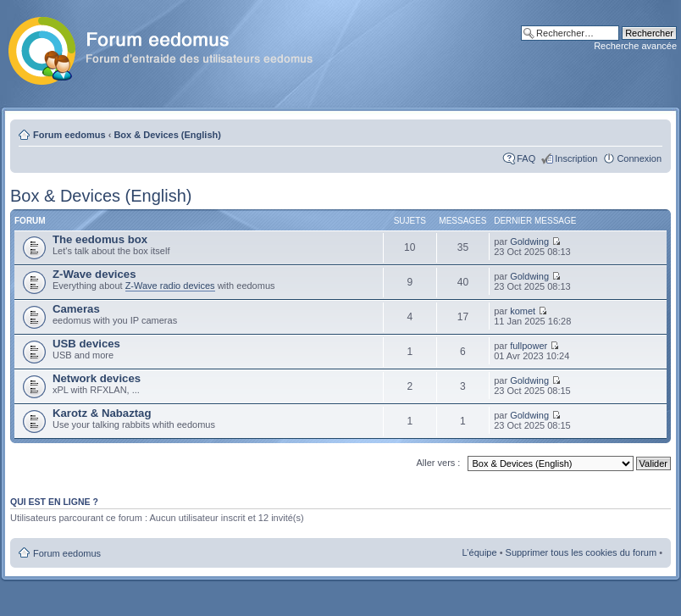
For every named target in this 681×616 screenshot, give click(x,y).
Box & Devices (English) (167, 135)
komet (523, 311)
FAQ (526, 158)
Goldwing (529, 241)
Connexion (639, 158)
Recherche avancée (635, 46)
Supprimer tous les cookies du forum (581, 552)
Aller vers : (438, 463)
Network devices (97, 378)
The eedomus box (100, 239)
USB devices (86, 344)
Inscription (576, 158)
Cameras (76, 309)
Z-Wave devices (94, 274)
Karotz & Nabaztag (102, 413)
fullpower (529, 346)
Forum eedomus (69, 135)
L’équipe (480, 552)
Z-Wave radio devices (170, 286)
